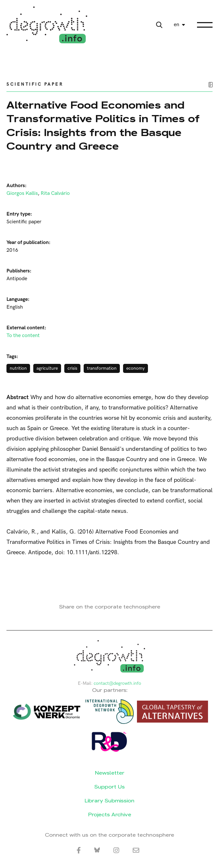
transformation (102, 368)
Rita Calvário (55, 193)
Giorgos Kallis (22, 193)
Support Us (109, 787)
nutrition (18, 368)
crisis (72, 368)
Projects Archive (110, 815)
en (177, 25)
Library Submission (109, 801)
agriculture (47, 368)
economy (136, 368)
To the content (23, 336)
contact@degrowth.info (117, 683)
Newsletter (110, 773)
